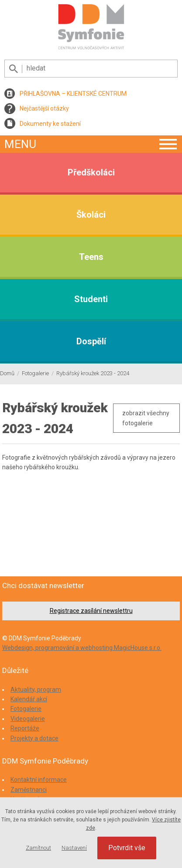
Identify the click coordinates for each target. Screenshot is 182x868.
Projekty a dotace (34, 738)
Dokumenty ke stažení (50, 124)
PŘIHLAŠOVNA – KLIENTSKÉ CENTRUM (73, 94)
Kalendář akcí (29, 699)
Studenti (91, 299)
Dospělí (91, 341)
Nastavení (74, 848)
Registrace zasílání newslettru (91, 611)
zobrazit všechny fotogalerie (146, 418)
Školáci (91, 215)
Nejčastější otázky (44, 108)
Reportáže (25, 728)
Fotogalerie (35, 373)
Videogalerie (28, 719)
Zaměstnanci (29, 790)
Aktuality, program (36, 690)
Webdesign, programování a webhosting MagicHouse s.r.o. (82, 648)
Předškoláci (91, 172)
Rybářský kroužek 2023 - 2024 (93, 373)
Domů (7, 373)
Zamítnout (38, 848)
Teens (91, 257)
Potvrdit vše (127, 848)
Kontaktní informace (39, 780)
